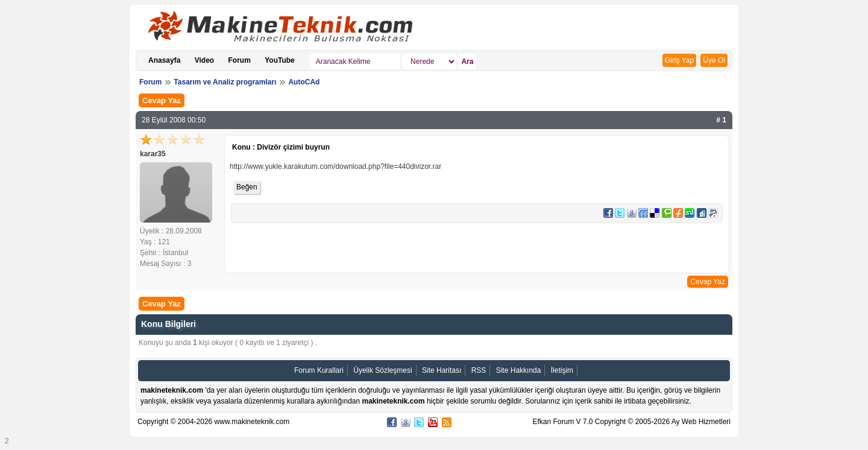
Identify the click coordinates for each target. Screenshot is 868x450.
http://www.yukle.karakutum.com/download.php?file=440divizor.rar (335, 166)
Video (204, 60)
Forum (240, 60)
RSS (479, 370)
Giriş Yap (679, 60)
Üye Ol (714, 60)
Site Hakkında (519, 370)
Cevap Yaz (162, 100)
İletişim (562, 370)
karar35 (153, 154)
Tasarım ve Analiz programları (225, 82)
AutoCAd (304, 82)
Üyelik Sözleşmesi (382, 370)
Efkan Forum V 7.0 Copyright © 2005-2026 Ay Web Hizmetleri (631, 422)
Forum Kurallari (319, 370)
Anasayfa (164, 60)
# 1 (721, 120)
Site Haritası (442, 370)
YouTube (280, 60)
